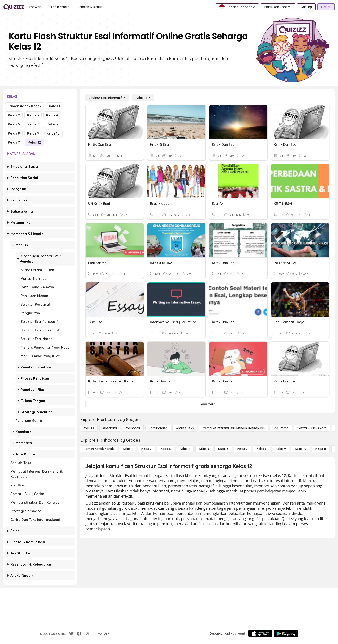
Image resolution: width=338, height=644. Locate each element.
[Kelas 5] (204, 449)
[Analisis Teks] (185, 428)
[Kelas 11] (321, 449)
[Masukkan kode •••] (278, 7)
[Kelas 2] (146, 449)
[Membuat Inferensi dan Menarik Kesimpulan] (234, 428)
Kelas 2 (14, 115)
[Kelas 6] (223, 449)
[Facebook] (79, 634)
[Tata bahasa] (158, 428)
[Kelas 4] (185, 449)
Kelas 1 (55, 106)
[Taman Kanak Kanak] (99, 449)
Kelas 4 (52, 115)
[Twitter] (71, 634)
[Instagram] (87, 634)
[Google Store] (286, 633)
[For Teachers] (60, 7)
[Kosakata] (110, 428)
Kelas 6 (33, 124)
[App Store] (260, 633)
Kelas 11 (14, 142)
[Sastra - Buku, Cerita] (312, 428)
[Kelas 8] (262, 449)
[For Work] (36, 7)
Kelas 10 (53, 133)
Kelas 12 (34, 142)
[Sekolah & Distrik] (90, 7)
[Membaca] (133, 428)
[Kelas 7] (242, 449)
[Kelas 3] (166, 449)
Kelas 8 (14, 133)
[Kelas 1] (128, 449)
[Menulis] (89, 428)
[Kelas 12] (143, 98)
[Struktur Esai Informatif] (107, 98)
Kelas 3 (33, 115)
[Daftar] (326, 7)
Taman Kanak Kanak (25, 106)
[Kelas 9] (281, 449)
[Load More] (207, 404)
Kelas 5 (14, 124)
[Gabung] (306, 7)
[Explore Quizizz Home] (14, 7)
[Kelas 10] (301, 449)
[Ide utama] (281, 428)
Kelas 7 (52, 124)
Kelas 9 (33, 133)
